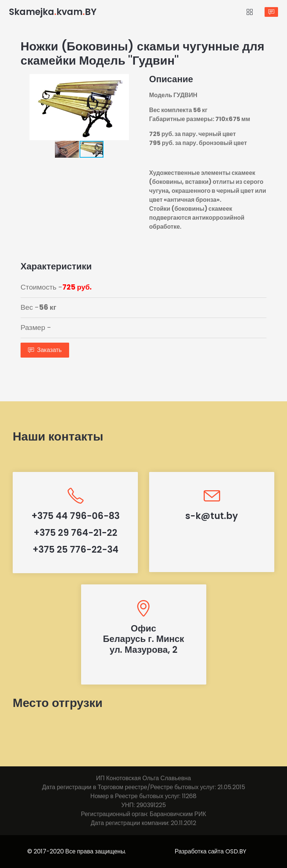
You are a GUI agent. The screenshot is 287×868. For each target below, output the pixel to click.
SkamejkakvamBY (53, 12)
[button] (131, 81)
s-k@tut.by (212, 516)
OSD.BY (236, 851)
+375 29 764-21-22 (75, 533)
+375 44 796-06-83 (75, 516)
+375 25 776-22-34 (75, 549)
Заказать (45, 350)
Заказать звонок (271, 12)
